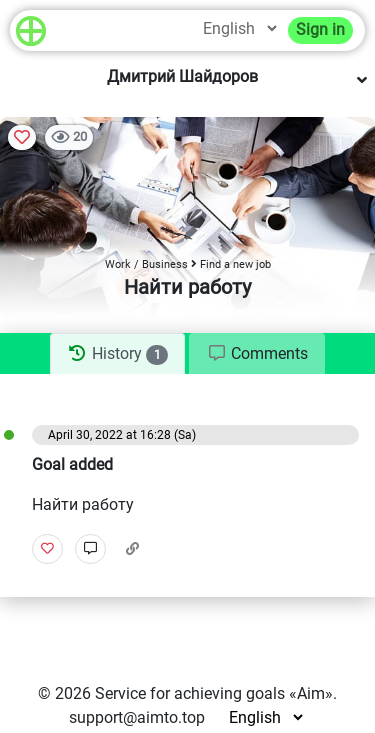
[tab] (117, 354)
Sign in (320, 29)
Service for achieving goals (190, 693)
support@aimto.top (137, 717)
